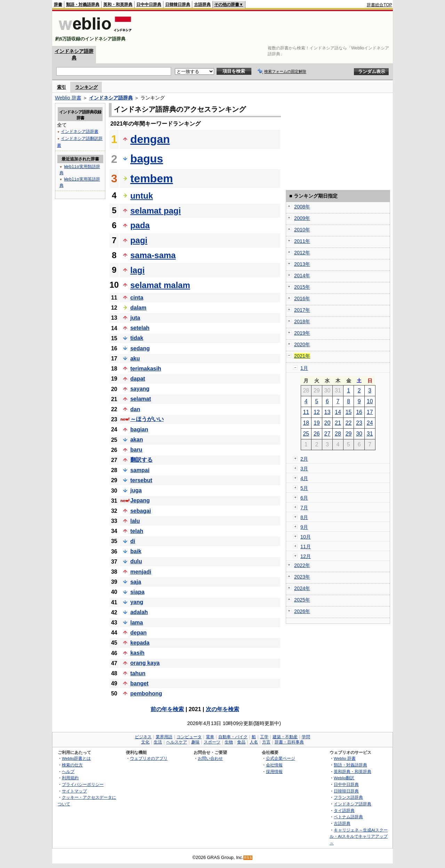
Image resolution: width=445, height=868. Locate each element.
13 (327, 412)
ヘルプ (68, 771)
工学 (264, 737)
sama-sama (153, 255)
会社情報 (274, 765)
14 (338, 412)
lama (137, 623)
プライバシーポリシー (83, 784)
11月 (306, 547)
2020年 (302, 344)
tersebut (141, 480)
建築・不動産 (285, 737)
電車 (210, 737)
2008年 (302, 207)
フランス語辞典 (348, 797)
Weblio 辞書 (68, 98)
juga (136, 490)
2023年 (302, 577)
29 (349, 434)
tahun (138, 673)
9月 (304, 527)
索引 (62, 87)
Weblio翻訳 (344, 778)
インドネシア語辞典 (111, 98)
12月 (306, 556)
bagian (139, 429)
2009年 (302, 218)
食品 (241, 742)
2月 (304, 459)
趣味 (195, 742)
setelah (140, 328)
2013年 (302, 264)
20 (327, 423)
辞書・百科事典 (289, 742)
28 (338, 434)
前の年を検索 (167, 709)
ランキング (86, 87)
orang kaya (145, 663)
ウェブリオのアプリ (149, 758)
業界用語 (164, 737)
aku (135, 359)
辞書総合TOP (379, 5)
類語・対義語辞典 (83, 5)
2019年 (302, 333)
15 (349, 412)
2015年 (302, 287)
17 (370, 412)
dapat (138, 379)
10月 (306, 537)
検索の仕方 (72, 765)
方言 (266, 742)
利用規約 (70, 778)
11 (306, 412)
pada (140, 225)
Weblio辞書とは (76, 758)
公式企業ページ (281, 758)
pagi (139, 240)
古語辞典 (202, 5)
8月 (304, 517)
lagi (137, 270)
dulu (136, 561)
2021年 (302, 356)
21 (338, 423)
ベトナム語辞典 (348, 817)
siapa (137, 592)
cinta (137, 298)
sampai (140, 470)
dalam (138, 308)
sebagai (141, 511)
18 (306, 423)
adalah (139, 612)
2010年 (302, 230)
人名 (254, 742)
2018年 (302, 321)
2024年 (302, 588)
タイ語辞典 (344, 810)
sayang (140, 389)
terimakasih (146, 369)
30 (359, 434)
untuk (142, 196)
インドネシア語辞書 (80, 131)
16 (359, 412)
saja (136, 582)
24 (370, 423)
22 (349, 423)
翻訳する (141, 460)
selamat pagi (156, 211)
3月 (304, 469)
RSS (248, 858)
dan (135, 409)
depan (139, 633)
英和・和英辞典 (118, 5)
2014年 (302, 276)
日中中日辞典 (149, 5)
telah (137, 531)
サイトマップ (74, 791)
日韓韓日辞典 (178, 5)
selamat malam (160, 285)
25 (306, 434)
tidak (137, 338)
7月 (304, 508)
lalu (135, 521)
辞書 (58, 5)
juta (135, 318)
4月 (304, 478)
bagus (147, 159)
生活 (158, 742)
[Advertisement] (266, 29)
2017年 (302, 310)
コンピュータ (189, 737)
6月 (304, 498)
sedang (140, 348)
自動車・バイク (233, 737)
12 (317, 412)
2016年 (302, 298)
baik (136, 551)
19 (317, 423)
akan (137, 440)
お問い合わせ (210, 758)
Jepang (140, 500)
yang (137, 602)
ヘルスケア (177, 742)
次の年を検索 (222, 709)
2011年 (302, 241)
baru (136, 450)
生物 (229, 742)
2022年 (302, 565)
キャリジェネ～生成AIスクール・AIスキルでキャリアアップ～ (359, 836)
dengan (150, 139)
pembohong (146, 694)
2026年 (302, 611)
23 (359, 423)
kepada (140, 643)
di (133, 541)
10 (370, 401)
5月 (304, 488)
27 (327, 434)
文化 (145, 742)
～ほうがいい (147, 419)
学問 (306, 737)
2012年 (302, 253)
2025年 (302, 600)
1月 (304, 368)
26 (317, 434)
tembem (152, 178)
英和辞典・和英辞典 (353, 771)
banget (139, 683)
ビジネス (143, 737)
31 (370, 434)
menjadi (141, 572)
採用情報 (274, 771)
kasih (137, 653)
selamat (141, 399)
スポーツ (212, 742)
